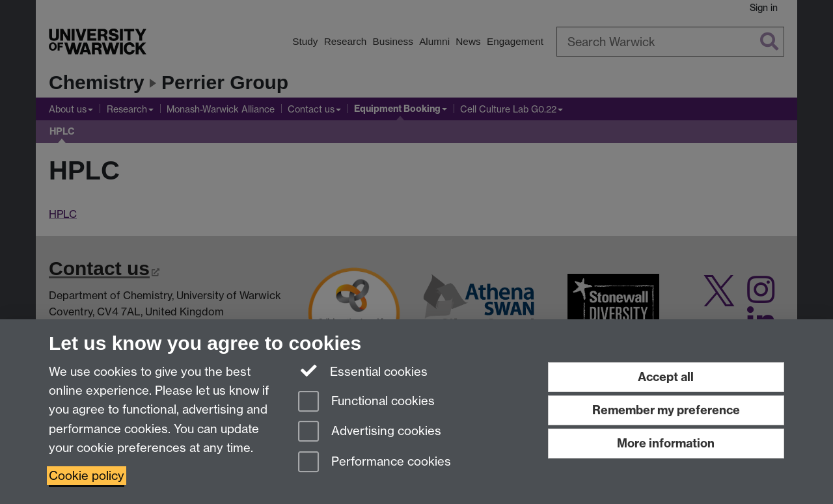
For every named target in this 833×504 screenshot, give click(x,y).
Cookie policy (87, 476)
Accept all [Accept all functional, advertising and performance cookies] (666, 377)
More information (666, 443)
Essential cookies (363, 371)
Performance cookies (375, 463)
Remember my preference (666, 410)
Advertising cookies (370, 432)
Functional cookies (366, 402)
